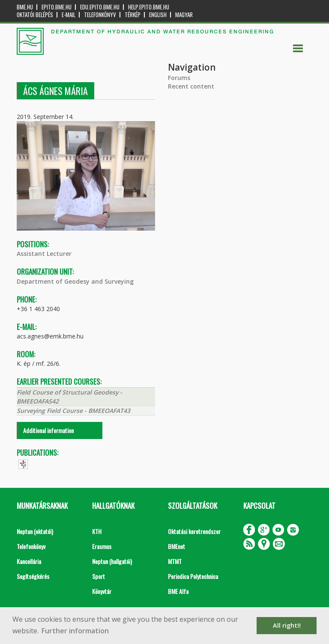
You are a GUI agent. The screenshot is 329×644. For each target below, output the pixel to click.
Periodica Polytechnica (193, 576)
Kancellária (29, 561)
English (158, 15)
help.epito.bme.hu (149, 7)
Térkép (133, 15)
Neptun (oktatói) (35, 531)
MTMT (175, 561)
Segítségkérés (33, 576)
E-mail (69, 15)
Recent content (191, 86)
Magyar (184, 15)
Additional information (48, 430)
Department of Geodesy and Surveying (75, 281)
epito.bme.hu (57, 7)
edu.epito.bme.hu (100, 7)
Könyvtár (102, 591)
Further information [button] (75, 631)
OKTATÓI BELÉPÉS (35, 15)
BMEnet (176, 546)
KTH (97, 531)
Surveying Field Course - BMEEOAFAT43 (73, 411)
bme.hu (25, 7)
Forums (179, 78)
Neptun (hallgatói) (112, 561)
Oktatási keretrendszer (194, 531)
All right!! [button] (287, 625)
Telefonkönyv (100, 15)
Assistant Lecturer (44, 254)
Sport (99, 576)
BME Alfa (178, 591)
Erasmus (102, 546)
